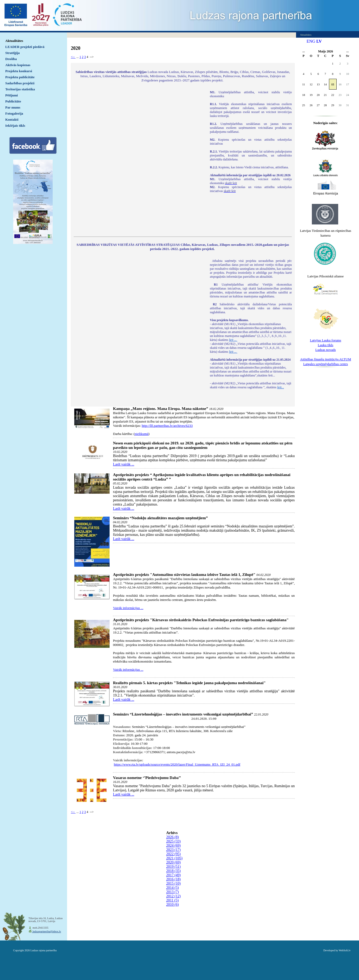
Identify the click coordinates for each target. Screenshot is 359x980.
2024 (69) (173, 846)
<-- (73, 57)
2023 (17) (173, 850)
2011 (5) (172, 900)
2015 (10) (173, 883)
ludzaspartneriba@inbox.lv (46, 931)
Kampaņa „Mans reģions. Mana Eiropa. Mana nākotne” (161, 409)
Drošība (11, 59)
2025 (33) (173, 841)
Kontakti (12, 119)
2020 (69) (173, 862)
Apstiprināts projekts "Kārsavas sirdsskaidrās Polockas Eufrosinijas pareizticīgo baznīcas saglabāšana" (201, 620)
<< (304, 52)
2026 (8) (173, 837)
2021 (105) (174, 858)
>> (348, 52)
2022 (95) (173, 854)
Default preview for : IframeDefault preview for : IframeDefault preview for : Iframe (139, 160)
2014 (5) (173, 888)
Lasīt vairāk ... (124, 464)
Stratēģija (13, 53)
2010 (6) (173, 905)
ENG (311, 41)
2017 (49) (173, 875)
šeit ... (233, 340)
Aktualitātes (14, 41)
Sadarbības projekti (20, 83)
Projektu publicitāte (20, 77)
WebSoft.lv (345, 950)
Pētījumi (12, 95)
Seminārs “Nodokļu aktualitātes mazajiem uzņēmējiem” (160, 518)
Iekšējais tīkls (15, 126)
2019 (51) (173, 867)
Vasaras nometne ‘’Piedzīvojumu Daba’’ (147, 778)
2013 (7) (173, 892)
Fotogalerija (14, 113)
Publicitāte (13, 101)
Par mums (13, 107)
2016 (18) (173, 879)
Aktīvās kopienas (18, 65)
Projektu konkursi (19, 71)
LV (319, 41)
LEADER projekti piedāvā (25, 47)
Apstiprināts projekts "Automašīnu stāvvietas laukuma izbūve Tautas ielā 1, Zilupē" (184, 575)
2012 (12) (173, 896)
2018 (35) (173, 871)
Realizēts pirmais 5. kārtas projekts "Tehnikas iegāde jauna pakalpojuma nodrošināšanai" (189, 683)
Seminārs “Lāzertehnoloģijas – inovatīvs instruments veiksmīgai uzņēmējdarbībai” (183, 714)
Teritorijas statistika (20, 89)
